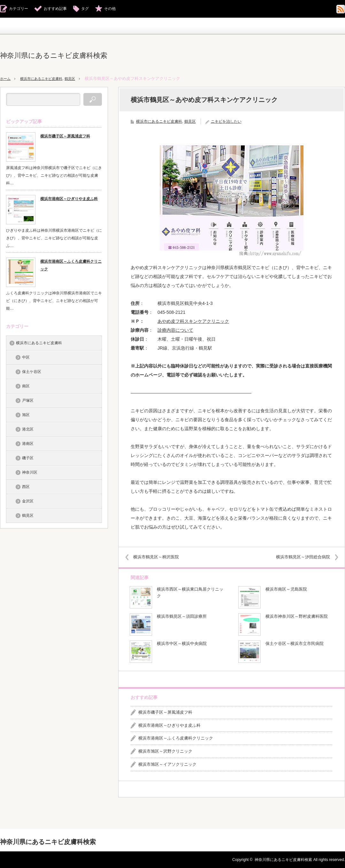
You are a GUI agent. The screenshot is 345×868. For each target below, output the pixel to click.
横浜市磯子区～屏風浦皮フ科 (165, 712)
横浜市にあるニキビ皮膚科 (47, 78)
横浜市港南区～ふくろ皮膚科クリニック (176, 738)
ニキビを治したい (226, 121)
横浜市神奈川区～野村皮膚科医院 (297, 616)
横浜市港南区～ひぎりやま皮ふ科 (169, 725)
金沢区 (28, 501)
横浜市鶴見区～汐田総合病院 (299, 557)
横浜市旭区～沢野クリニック (165, 751)
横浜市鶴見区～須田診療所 (182, 616)
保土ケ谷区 (32, 372)
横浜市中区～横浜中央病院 (182, 643)
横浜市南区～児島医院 (286, 589)
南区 (26, 386)
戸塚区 (28, 400)
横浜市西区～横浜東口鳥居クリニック (190, 593)
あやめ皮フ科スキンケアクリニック (193, 321)
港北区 (28, 429)
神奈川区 (30, 472)
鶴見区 (80, 78)
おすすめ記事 (55, 9)
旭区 (26, 415)
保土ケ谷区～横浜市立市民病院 (295, 643)
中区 (26, 357)
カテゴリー (19, 9)
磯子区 (28, 458)
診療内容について (175, 330)
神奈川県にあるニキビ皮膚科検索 (54, 55)
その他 (110, 9)
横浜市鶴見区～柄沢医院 (161, 557)
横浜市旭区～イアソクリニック (167, 764)
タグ (85, 9)
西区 (26, 487)
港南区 (28, 444)
